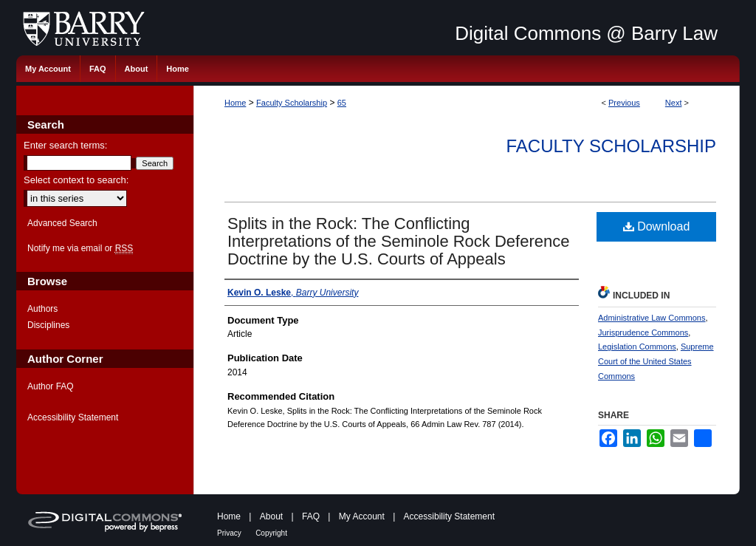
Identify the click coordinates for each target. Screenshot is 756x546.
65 (342, 103)
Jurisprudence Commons (643, 332)
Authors (42, 309)
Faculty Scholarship (292, 103)
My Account (362, 516)
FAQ (311, 516)
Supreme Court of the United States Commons (656, 361)
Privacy (229, 533)
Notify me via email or (80, 248)
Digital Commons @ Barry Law (586, 33)
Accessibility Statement (73, 417)
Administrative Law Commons (652, 318)
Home (235, 103)
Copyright (271, 533)
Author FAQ (51, 386)
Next (674, 103)
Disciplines (48, 325)
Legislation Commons (637, 347)
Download (657, 226)
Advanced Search (62, 223)
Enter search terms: (65, 145)
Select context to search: (76, 180)
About (271, 516)
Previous (624, 103)
